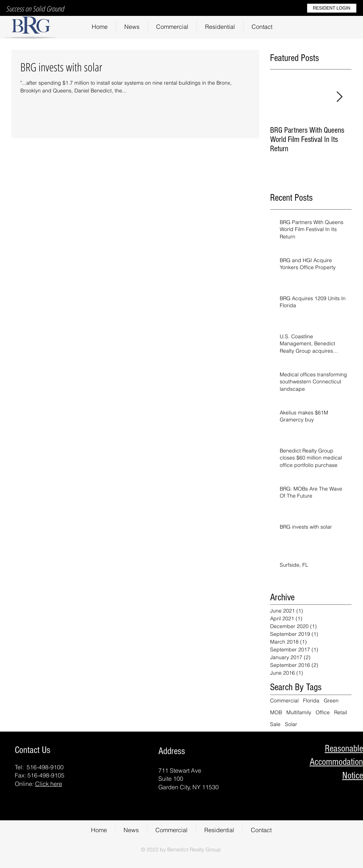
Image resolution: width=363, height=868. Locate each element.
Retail (341, 712)
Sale (275, 724)
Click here (49, 784)
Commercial (284, 701)
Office (323, 712)
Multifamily (299, 712)
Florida (311, 701)
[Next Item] (340, 97)
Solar (291, 724)
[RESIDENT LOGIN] (332, 8)
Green (331, 701)
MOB (276, 712)
